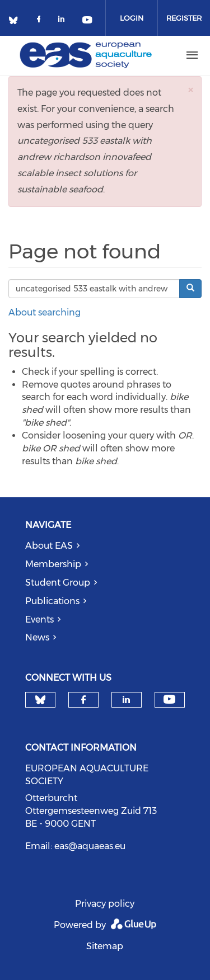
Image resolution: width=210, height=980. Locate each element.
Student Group (58, 583)
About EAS (49, 546)
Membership (53, 564)
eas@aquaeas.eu (90, 846)
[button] (190, 90)
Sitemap (105, 946)
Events (39, 619)
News (37, 637)
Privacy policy (105, 904)
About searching (45, 312)
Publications (52, 601)
